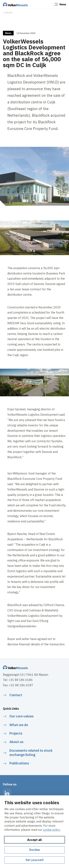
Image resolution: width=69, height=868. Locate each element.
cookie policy (51, 830)
